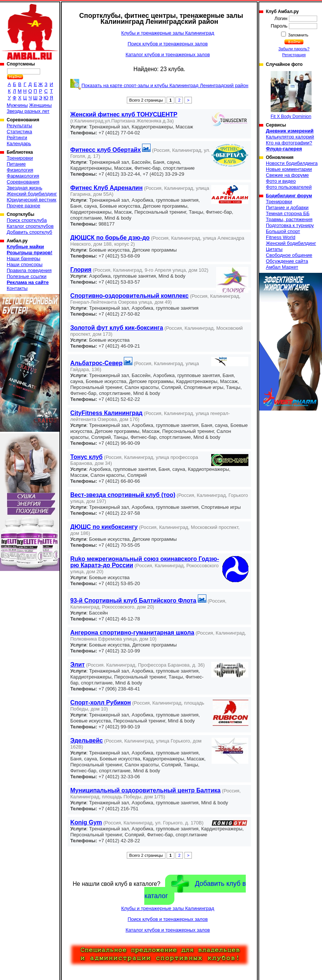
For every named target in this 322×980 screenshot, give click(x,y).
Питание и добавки (287, 208)
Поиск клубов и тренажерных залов (168, 44)
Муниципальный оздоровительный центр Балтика (145, 790)
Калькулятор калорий (290, 137)
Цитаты (274, 249)
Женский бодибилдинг (32, 194)
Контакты (17, 288)
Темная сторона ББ (288, 213)
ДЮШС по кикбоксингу (104, 527)
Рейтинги (17, 138)
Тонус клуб (86, 457)
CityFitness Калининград (106, 413)
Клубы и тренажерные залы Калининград (168, 33)
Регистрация (294, 55)
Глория (81, 270)
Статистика (19, 132)
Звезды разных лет (28, 111)
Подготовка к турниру (290, 225)
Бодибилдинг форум (289, 196)
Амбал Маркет (282, 267)
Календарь (19, 143)
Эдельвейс (86, 740)
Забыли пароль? (294, 49)
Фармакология (23, 176)
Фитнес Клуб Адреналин (107, 188)
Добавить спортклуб (29, 232)
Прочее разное (23, 206)
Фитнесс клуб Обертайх (106, 150)
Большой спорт (283, 231)
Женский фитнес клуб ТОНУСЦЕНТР (124, 114)
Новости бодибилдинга (292, 163)
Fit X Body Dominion (291, 95)
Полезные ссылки (27, 276)
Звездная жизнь (25, 188)
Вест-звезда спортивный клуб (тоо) (123, 495)
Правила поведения (29, 270)
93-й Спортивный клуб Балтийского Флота (133, 601)
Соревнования (23, 182)
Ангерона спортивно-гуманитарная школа (132, 633)
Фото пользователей (289, 187)
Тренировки (20, 158)
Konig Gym (86, 822)
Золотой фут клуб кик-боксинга (117, 328)
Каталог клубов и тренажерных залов (168, 55)
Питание (16, 164)
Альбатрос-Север (96, 363)
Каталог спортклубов (30, 226)
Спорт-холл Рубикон (101, 703)
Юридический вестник (31, 200)
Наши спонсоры (25, 264)
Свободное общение (289, 255)
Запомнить (298, 35)
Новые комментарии (289, 169)
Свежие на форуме (287, 175)
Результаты (19, 126)
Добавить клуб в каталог (195, 887)
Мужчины (17, 105)
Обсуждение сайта (287, 261)
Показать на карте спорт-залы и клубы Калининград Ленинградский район (165, 85)
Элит (78, 665)
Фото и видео (281, 181)
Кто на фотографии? (289, 143)
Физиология (20, 170)
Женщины (40, 105)
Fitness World (281, 237)
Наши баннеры (23, 258)
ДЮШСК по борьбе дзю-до (110, 238)
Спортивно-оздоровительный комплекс (129, 296)
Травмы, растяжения (289, 219)
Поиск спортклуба (27, 220)
